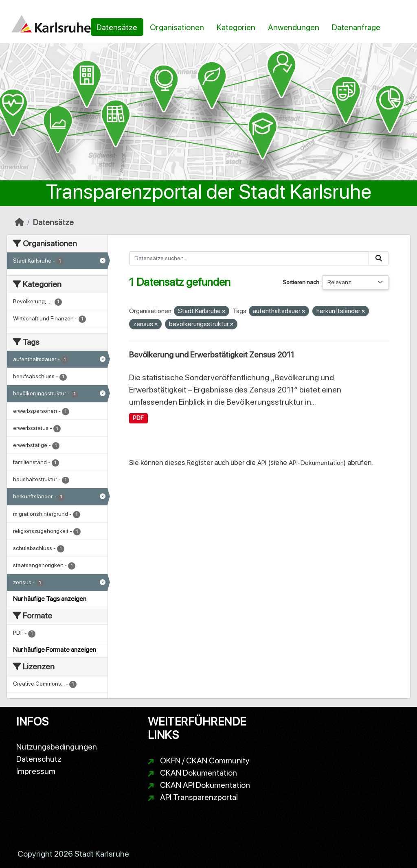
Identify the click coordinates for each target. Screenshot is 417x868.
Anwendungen (294, 27)
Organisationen (177, 27)
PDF (138, 418)
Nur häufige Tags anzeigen (50, 599)
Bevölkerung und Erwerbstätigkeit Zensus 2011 (212, 355)
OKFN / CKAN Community (205, 761)
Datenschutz (39, 759)
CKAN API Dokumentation (205, 785)
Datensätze (117, 27)
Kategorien (236, 27)
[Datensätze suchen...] (249, 258)
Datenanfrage (356, 27)
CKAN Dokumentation (199, 773)
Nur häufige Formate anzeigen (55, 650)
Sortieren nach (301, 282)
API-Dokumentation (316, 463)
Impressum (36, 771)
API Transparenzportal (199, 797)
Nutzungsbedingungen (57, 747)
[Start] (19, 222)
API (262, 463)
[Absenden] (379, 258)
